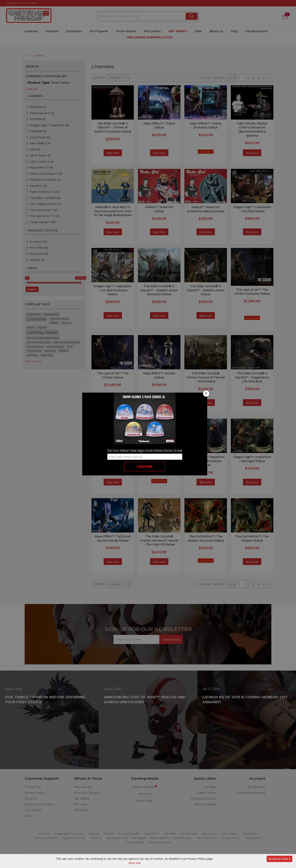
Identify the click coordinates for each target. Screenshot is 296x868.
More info (135, 863)
